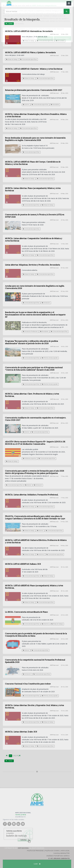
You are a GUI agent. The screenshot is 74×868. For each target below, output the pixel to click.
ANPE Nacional (23, 848)
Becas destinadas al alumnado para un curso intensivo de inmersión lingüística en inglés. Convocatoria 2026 (35, 139)
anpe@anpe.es (20, 817)
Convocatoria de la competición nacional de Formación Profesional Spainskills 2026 (35, 661)
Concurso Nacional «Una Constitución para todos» (28, 684)
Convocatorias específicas (45, 41)
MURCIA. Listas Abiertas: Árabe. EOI (21, 732)
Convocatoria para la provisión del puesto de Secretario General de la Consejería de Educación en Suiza (36, 635)
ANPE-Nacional (54, 34)
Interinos (40, 554)
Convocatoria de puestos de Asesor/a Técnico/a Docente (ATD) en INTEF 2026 (35, 216)
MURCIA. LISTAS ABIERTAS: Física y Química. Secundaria (30, 52)
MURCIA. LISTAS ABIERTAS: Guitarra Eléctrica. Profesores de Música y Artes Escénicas (36, 541)
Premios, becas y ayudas (50, 358)
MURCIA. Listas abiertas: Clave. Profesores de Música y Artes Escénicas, (32, 395)
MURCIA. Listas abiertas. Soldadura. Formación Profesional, (32, 495)
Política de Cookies (52, 851)
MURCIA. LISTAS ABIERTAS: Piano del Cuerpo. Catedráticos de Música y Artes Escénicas (33, 163)
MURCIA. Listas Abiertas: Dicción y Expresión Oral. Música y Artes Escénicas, (34, 706)
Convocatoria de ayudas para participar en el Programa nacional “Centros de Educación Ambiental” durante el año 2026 (34, 369)
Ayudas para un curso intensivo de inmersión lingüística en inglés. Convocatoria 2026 (35, 287)
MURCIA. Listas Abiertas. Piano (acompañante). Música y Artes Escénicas (33, 189)
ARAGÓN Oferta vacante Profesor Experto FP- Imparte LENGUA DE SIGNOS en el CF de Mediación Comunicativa (35, 443)
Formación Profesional (30, 331)
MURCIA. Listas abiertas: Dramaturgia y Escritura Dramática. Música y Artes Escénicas (36, 115)
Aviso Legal (65, 851)
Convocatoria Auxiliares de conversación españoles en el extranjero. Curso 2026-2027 (36, 419)
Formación (46, 303)
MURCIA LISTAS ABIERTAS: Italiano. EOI (23, 564)
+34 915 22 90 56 (21, 815)
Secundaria (60, 41)
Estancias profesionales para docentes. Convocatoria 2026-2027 (34, 90)
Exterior (26, 104)
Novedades (55, 104)
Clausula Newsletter (61, 853)
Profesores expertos (29, 458)
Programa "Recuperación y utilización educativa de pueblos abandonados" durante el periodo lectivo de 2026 (32, 342)
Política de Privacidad (35, 851)
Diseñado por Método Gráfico (58, 856)
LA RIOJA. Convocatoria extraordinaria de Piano (26, 612)
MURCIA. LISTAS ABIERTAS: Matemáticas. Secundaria (29, 31)
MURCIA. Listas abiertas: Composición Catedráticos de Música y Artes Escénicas (34, 240)
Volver (9, 24)
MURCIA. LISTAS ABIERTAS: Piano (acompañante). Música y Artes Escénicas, (34, 587)
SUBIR (37, 864)
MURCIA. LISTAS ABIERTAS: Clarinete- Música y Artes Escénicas (34, 69)
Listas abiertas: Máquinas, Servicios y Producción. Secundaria (32, 265)
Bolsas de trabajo (29, 41)
